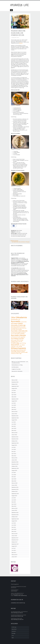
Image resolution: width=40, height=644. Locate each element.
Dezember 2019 (15, 487)
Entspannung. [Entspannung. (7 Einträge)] (14, 341)
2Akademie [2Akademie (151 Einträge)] (21, 317)
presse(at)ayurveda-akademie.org (18, 603)
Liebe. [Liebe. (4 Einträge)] (17, 346)
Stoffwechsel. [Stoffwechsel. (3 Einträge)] (13, 354)
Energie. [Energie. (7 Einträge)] (21, 340)
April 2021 (14, 454)
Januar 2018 (14, 536)
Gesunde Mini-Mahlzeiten (17, 371)
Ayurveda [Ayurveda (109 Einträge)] (15, 321)
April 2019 (14, 504)
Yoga (13, 638)
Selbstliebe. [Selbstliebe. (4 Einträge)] (18, 352)
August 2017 (14, 546)
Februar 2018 (15, 534)
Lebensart (14, 631)
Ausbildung (25, 233)
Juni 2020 (14, 475)
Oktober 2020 (15, 466)
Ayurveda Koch (14, 235)
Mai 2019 (14, 502)
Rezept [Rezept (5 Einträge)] (23, 351)
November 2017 (15, 540)
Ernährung (18, 232)
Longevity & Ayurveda (16, 369)
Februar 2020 (15, 483)
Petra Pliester (19, 231)
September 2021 (15, 443)
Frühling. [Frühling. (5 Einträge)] (24, 343)
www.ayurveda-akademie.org (17, 616)
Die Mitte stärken (15, 367)
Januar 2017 (14, 557)
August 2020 (14, 471)
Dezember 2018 (15, 513)
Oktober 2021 (15, 441)
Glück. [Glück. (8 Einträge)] (23, 345)
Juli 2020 (14, 473)
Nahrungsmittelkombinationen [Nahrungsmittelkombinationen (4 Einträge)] (17, 350)
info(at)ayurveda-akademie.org (20, 596)
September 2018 (15, 519)
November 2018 (15, 515)
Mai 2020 (14, 477)
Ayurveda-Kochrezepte (16, 236)
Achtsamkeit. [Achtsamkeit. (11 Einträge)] (15, 320)
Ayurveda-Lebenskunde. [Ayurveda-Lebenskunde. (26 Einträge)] (19, 331)
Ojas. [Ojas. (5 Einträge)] (25, 350)
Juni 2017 (14, 550)
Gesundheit (14, 629)
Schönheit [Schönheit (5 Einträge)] (13, 352)
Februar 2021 (15, 458)
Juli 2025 (14, 391)
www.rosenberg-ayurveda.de (17, 613)
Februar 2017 (15, 555)
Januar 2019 (14, 510)
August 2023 (14, 401)
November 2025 (15, 382)
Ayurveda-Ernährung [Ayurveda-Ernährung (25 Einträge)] (18, 325)
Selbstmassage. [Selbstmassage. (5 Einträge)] (24, 352)
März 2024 (14, 397)
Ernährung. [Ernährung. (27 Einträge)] (15, 343)
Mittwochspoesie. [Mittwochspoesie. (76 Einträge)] (19, 348)
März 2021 (14, 456)
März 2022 (14, 431)
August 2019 (14, 496)
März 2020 (14, 481)
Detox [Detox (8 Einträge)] (18, 340)
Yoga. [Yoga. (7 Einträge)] (20, 354)
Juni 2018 (14, 525)
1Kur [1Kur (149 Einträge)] (13, 317)
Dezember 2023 (15, 399)
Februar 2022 (15, 433)
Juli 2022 (14, 422)
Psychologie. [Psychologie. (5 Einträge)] (14, 351)
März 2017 (14, 553)
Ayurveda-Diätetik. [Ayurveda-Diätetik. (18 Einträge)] (17, 324)
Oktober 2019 (15, 492)
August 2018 (14, 521)
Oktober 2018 (15, 517)
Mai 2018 (14, 527)
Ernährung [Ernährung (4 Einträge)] (20, 341)
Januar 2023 (14, 414)
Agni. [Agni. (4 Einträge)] (19, 320)
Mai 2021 (14, 452)
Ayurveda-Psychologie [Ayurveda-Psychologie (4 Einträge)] (16, 332)
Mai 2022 (14, 426)
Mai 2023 (14, 407)
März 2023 (14, 409)
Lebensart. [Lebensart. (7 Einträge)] (13, 346)
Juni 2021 (14, 449)
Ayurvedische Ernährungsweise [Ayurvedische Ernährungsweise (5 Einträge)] (18, 337)
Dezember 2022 (15, 416)
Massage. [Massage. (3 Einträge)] (20, 346)
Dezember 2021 (15, 437)
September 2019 (15, 494)
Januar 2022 (14, 435)
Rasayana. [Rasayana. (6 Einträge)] (19, 351)
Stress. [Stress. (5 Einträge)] (18, 354)
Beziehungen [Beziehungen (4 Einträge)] (14, 340)
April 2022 (14, 428)
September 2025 (15, 386)
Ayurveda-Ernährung (22, 235)
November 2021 (15, 439)
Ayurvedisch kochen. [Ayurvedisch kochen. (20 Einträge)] (18, 339)
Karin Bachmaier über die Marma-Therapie (21, 242)
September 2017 (15, 544)
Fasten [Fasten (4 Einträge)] (20, 343)
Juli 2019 (14, 498)
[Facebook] (14, 226)
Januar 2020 (14, 485)
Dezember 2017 (15, 538)
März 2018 (14, 532)
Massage (13, 633)
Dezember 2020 (15, 462)
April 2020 (14, 479)
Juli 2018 (14, 523)
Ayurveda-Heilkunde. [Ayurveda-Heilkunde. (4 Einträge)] (22, 328)
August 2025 (14, 388)
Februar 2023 (15, 412)
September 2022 (15, 418)
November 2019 (15, 489)
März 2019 (14, 506)
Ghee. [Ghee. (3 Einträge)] (21, 345)
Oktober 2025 (15, 384)
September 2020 (15, 468)
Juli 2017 (14, 548)
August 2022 (14, 420)
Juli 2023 (14, 403)
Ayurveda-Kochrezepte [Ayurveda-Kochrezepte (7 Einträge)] (16, 329)
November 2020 (15, 464)
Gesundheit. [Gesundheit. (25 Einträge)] (15, 345)
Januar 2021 (14, 460)
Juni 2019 (14, 500)
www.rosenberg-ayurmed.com (17, 619)
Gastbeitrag (23, 236)
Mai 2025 (14, 393)
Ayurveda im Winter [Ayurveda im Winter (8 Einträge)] (20, 334)
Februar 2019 (15, 508)
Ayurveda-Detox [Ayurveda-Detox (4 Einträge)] (23, 322)
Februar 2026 (15, 380)
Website (21, 43)
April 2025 (14, 395)
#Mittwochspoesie (14, 241)
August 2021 (14, 445)
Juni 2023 (14, 405)
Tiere (13, 636)
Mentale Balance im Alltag (17, 365)
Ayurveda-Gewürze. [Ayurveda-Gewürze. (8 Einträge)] (16, 327)
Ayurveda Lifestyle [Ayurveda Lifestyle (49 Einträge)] (18, 335)
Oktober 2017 (15, 542)
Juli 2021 (14, 447)
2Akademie (20, 233)
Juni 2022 (14, 424)
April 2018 (14, 529)
